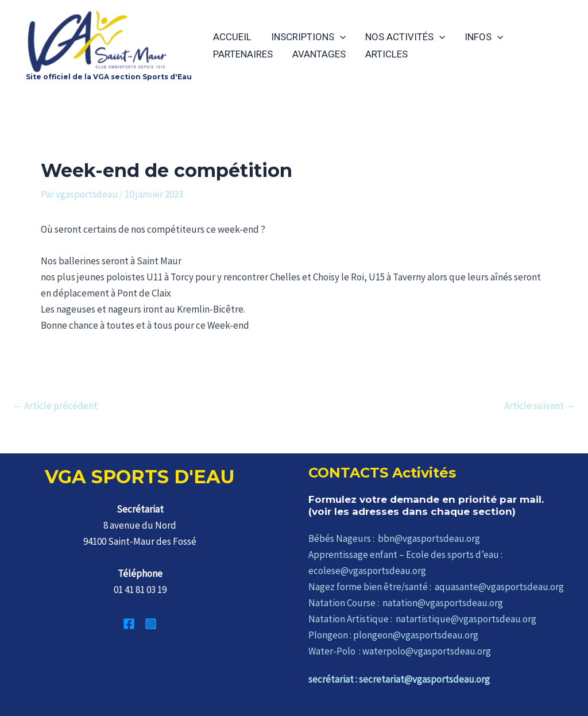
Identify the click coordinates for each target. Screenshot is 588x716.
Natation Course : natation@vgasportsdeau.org (406, 603)
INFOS (484, 37)
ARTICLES (386, 54)
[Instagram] (151, 624)
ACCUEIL (232, 37)
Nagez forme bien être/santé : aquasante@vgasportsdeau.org (436, 587)
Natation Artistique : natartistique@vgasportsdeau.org (422, 619)
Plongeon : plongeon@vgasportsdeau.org (393, 635)
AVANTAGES (319, 54)
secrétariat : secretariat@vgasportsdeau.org (399, 679)
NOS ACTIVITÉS (405, 37)
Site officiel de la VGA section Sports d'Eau (109, 77)
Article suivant (540, 406)
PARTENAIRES (243, 54)
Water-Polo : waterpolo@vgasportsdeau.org (400, 651)
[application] (340, 37)
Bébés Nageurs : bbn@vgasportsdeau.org (394, 538)
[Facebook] (129, 624)
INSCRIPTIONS (308, 37)
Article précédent (55, 406)
